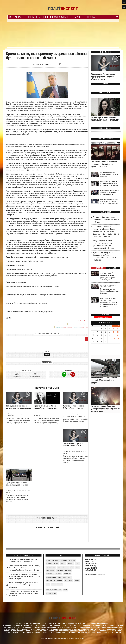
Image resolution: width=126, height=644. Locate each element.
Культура (63, 564)
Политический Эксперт (56, 17)
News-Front (68, 571)
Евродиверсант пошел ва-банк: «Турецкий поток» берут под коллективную (109, 202)
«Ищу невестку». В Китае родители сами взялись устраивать (109, 304)
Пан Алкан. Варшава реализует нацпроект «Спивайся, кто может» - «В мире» (104, 164)
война (65, 590)
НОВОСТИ (32, 17)
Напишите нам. (84, 327)
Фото (48, 584)
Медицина (60, 581)
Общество (48, 414)
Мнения (77, 581)
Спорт (72, 567)
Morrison (49, 64)
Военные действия (52, 590)
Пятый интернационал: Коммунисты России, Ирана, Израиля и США (110, 175)
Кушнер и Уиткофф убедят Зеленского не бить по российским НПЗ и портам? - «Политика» (24, 585)
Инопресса (71, 564)
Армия (78, 17)
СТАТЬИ (53, 584)
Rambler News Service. (83, 321)
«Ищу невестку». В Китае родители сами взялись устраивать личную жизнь (109, 184)
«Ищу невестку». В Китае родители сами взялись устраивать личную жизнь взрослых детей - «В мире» (25, 577)
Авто (66, 581)
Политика (49, 564)
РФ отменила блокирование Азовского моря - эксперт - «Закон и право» (103, 77)
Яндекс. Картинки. (83, 324)
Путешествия (10, 416)
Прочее (91, 17)
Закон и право (62, 577)
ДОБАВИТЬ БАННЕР (103, 317)
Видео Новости (50, 581)
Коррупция (60, 571)
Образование (67, 574)
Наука (71, 581)
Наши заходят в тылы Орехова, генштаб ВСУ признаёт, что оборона (104, 380)
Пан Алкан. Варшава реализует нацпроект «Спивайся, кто (108, 278)
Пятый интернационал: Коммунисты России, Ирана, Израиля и (110, 291)
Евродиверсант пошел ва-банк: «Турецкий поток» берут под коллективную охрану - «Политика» (24, 594)
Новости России (51, 567)
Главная (15, 17)
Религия (56, 564)
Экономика (72, 560)
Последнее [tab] (98, 268)
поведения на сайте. (67, 327)
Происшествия (50, 571)
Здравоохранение (51, 577)
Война (65, 453)
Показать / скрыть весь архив (95, 575)
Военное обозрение (63, 567)
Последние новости (23, 414)
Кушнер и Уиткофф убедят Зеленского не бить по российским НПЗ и (110, 193)
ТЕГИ (60, 590)
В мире (47, 355)
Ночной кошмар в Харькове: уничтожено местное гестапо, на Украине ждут (105, 409)
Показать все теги (51, 593)
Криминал (64, 560)
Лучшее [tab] (113, 268)
